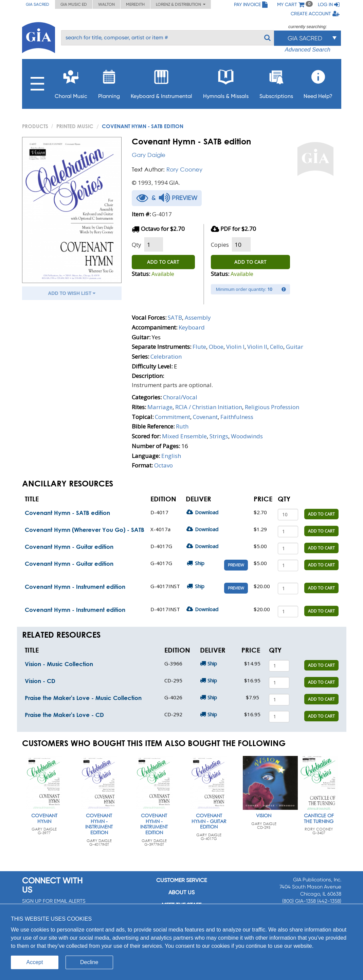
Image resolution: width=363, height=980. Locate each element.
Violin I (235, 347)
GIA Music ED (74, 4)
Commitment (173, 417)
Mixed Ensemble (184, 436)
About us (181, 892)
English (171, 456)
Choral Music (71, 82)
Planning (109, 82)
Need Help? (318, 82)
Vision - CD (40, 681)
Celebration (166, 356)
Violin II (257, 347)
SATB (175, 317)
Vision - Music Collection (59, 664)
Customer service (181, 880)
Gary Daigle (149, 155)
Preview (236, 565)
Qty (137, 245)
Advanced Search (308, 50)
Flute (199, 347)
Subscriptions (276, 82)
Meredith (135, 4)
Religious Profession (272, 407)
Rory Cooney (184, 169)
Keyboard (192, 327)
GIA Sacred (38, 4)
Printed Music (75, 126)
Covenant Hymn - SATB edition (67, 513)
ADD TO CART (163, 262)
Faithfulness (237, 417)
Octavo (164, 465)
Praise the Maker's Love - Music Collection (83, 698)
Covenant (205, 417)
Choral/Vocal (180, 397)
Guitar (295, 347)
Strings (219, 436)
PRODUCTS (35, 126)
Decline (89, 962)
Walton (106, 4)
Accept (35, 962)
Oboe (216, 347)
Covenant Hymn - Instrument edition (75, 587)
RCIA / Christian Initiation (209, 407)
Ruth (182, 426)
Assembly (198, 317)
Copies (220, 245)
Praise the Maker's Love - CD (64, 715)
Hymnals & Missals (226, 82)
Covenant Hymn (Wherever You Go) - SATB (85, 530)
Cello (277, 347)
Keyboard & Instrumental (161, 82)
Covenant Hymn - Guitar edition (69, 547)
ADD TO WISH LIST (72, 293)
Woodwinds (247, 436)
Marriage (160, 407)
